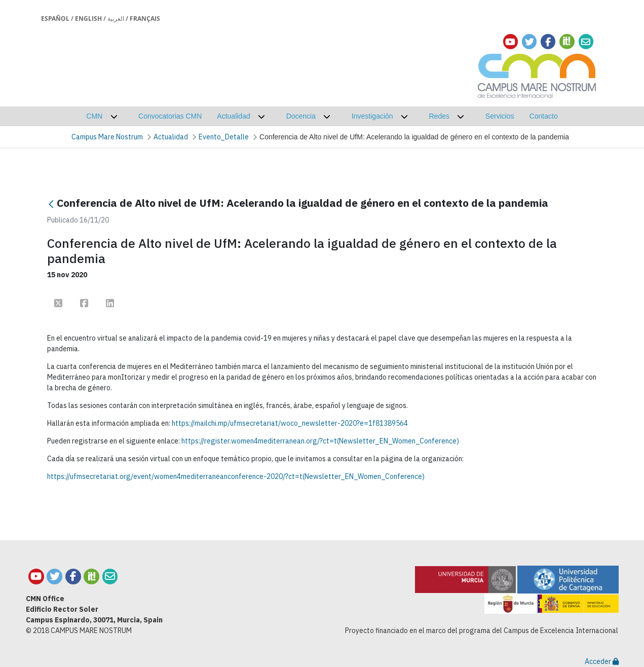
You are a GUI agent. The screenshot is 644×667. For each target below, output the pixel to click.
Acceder (602, 661)
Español (55, 18)
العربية (116, 18)
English (88, 18)
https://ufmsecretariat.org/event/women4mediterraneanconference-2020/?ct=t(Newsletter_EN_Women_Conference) (236, 476)
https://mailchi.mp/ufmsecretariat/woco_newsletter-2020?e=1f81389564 (290, 423)
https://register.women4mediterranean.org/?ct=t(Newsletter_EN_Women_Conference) (320, 441)
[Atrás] (51, 204)
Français (145, 18)
